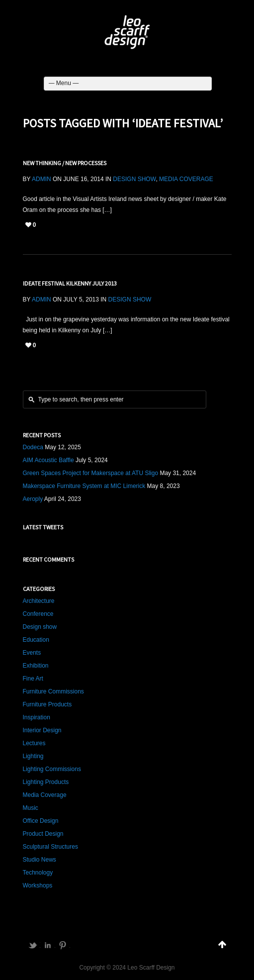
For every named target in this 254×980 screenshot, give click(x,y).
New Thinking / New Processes (65, 163)
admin (42, 179)
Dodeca (33, 447)
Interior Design (42, 730)
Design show (134, 179)
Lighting (33, 756)
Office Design (41, 821)
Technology (38, 873)
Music (31, 808)
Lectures (34, 743)
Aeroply (33, 499)
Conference (38, 614)
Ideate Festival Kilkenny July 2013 (70, 283)
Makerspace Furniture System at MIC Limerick (84, 486)
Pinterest (63, 945)
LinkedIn (48, 945)
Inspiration (37, 717)
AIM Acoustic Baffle (48, 460)
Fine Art (33, 679)
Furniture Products (47, 704)
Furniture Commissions (53, 691)
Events (32, 653)
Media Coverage (186, 179)
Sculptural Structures (50, 847)
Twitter (33, 945)
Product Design (43, 834)
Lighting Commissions (52, 769)
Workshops (38, 885)
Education (36, 640)
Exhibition (36, 666)
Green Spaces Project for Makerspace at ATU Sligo (91, 473)
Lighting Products (46, 782)
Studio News (40, 860)
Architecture (39, 601)
